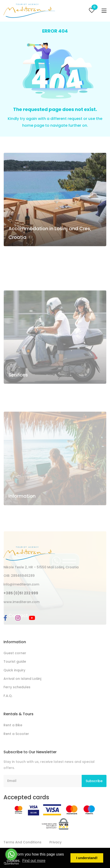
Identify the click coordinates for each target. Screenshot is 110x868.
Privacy (55, 842)
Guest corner (15, 653)
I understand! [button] (87, 858)
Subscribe (94, 781)
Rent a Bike (13, 725)
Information (22, 516)
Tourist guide (15, 662)
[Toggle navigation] (104, 11)
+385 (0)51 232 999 (21, 593)
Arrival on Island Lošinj (22, 679)
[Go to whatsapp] (11, 854)
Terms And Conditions (22, 842)
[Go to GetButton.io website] (11, 863)
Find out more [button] (34, 861)
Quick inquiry (14, 670)
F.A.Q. (8, 696)
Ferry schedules (17, 687)
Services (18, 397)
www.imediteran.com (22, 602)
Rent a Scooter (16, 734)
